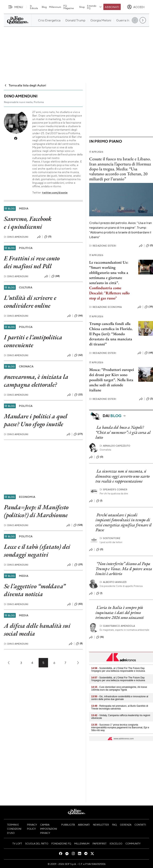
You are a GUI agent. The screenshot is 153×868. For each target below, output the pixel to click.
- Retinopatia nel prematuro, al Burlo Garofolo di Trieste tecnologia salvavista (120, 707)
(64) (149, 353)
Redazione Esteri (103, 246)
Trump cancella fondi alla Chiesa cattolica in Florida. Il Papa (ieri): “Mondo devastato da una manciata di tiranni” (111, 334)
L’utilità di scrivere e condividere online (30, 302)
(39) (149, 307)
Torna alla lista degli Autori (25, 85)
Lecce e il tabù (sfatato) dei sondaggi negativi (37, 551)
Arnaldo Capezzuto (115, 446)
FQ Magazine (69, 7)
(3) (150, 399)
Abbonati (112, 7)
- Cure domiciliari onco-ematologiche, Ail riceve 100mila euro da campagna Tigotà (119, 688)
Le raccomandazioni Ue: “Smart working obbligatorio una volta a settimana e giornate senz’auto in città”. (109, 273)
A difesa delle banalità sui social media (37, 629)
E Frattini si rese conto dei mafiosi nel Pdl (32, 262)
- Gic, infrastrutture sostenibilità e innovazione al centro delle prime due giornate (120, 698)
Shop (82, 7)
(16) (100, 637)
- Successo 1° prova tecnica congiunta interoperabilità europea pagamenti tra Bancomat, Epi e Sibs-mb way (120, 728)
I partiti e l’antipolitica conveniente (33, 341)
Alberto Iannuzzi (113, 582)
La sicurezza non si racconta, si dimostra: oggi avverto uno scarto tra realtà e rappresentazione (123, 476)
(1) (99, 501)
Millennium (55, 7)
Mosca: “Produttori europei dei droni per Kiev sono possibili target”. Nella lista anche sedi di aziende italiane (112, 380)
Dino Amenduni (16, 237)
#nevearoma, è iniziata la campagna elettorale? (36, 381)
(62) (78, 355)
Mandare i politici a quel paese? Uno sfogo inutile (36, 420)
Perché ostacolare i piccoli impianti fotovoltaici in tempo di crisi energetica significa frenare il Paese (124, 522)
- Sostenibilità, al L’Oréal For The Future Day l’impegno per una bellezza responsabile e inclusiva (118, 670)
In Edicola (34, 7)
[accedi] (136, 7)
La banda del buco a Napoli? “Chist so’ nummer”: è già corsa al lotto (123, 432)
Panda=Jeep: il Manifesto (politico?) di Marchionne (36, 511)
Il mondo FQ (95, 7)
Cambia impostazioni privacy (49, 829)
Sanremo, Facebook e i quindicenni (28, 223)
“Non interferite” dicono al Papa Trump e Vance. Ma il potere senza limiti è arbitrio (124, 569)
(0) (48, 237)
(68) (56, 276)
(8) (79, 644)
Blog (44, 7)
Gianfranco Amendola (117, 626)
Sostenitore (110, 538)
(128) (78, 525)
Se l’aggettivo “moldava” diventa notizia (35, 590)
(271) (78, 434)
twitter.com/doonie (55, 193)
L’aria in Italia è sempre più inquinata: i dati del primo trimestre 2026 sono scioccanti (120, 612)
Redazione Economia (105, 307)
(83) (78, 604)
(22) (78, 395)
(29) (78, 565)
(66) (78, 316)
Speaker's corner (114, 490)
